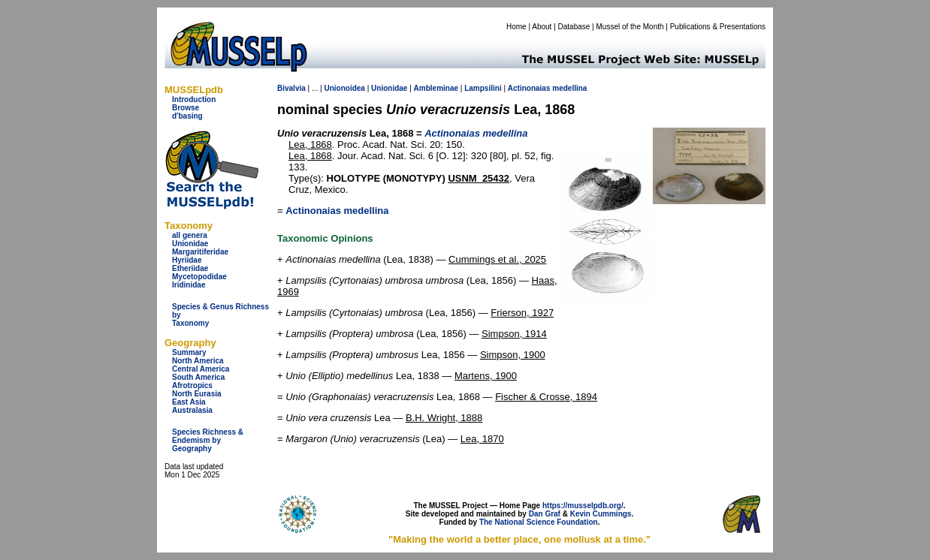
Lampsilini (483, 88)
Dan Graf (545, 514)
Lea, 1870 (482, 439)
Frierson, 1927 (522, 313)
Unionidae (190, 244)
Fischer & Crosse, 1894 (546, 397)
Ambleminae (436, 88)
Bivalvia (291, 88)
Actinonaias (529, 88)
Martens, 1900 (486, 376)
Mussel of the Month (630, 27)
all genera (190, 235)
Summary (189, 352)
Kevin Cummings (601, 514)
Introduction (194, 99)
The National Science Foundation (539, 522)
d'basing (187, 116)
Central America (201, 369)
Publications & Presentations (718, 27)
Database (574, 27)
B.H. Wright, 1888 (444, 418)
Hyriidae (187, 260)
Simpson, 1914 (514, 334)
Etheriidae (190, 268)
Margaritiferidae (200, 252)
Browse (186, 108)
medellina (569, 88)
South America (198, 377)
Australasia (192, 410)
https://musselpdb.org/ (583, 506)
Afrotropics (192, 385)
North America (198, 361)
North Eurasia (197, 394)
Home (516, 27)
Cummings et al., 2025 (497, 259)
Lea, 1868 (310, 145)
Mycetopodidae (199, 277)
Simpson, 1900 (513, 355)
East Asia (189, 402)
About (542, 27)
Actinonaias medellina (337, 211)
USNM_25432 (479, 178)
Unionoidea (344, 88)
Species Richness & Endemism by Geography (208, 440)
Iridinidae (189, 285)
